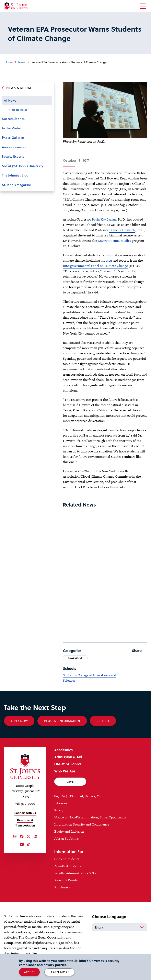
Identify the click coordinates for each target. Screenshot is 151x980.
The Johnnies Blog (15, 175)
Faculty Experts (13, 156)
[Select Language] (120, 927)
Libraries (61, 803)
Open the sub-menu (48, 101)
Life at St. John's (68, 764)
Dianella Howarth (122, 230)
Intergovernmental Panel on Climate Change (95, 266)
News (22, 62)
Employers (62, 887)
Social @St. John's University (23, 166)
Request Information (62, 721)
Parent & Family (66, 880)
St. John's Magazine (16, 185)
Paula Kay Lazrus (104, 219)
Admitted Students (68, 866)
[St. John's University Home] (16, 6)
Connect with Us (25, 813)
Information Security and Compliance (82, 824)
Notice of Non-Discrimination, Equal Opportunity (90, 817)
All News (10, 100)
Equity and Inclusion (69, 831)
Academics (75, 658)
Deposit (103, 721)
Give (70, 782)
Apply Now (19, 721)
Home (9, 62)
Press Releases (18, 110)
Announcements (14, 147)
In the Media (11, 128)
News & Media (19, 88)
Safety (59, 810)
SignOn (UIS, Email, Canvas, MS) (78, 796)
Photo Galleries (13, 137)
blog (109, 260)
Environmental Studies (114, 241)
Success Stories (13, 119)
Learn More (59, 972)
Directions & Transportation (25, 823)
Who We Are (65, 771)
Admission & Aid (68, 757)
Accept (29, 972)
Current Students (67, 859)
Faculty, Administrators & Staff (76, 873)
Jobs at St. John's (66, 838)
